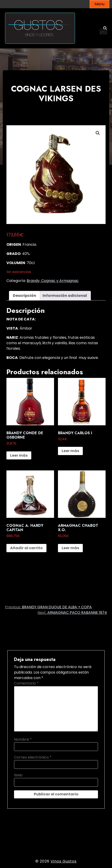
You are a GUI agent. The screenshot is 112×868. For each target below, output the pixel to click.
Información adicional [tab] (65, 296)
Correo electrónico (33, 757)
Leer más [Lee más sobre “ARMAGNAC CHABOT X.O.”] (70, 548)
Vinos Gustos (64, 861)
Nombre (23, 739)
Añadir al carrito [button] (26, 548)
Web (18, 775)
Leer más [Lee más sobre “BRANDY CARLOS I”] (70, 451)
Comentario (26, 683)
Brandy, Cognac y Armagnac (53, 281)
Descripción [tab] (24, 296)
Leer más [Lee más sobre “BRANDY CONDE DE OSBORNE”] (19, 455)
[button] (98, 133)
